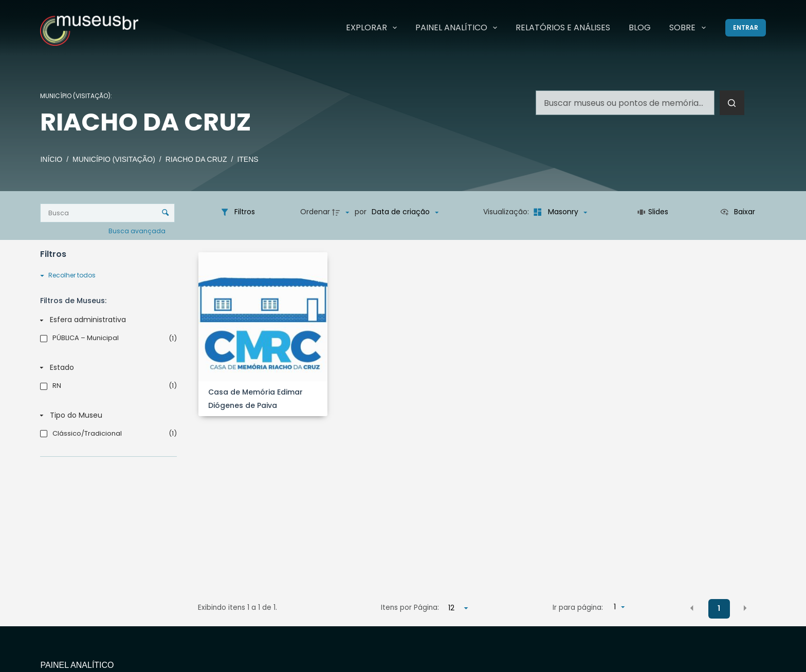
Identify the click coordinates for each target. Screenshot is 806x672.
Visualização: (507, 212)
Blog (640, 27)
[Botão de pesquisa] (732, 103)
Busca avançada (138, 230)
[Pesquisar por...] (625, 103)
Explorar (373, 28)
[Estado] (106, 368)
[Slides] (653, 212)
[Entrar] (746, 28)
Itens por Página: (410, 608)
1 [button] (719, 608)
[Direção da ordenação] (342, 212)
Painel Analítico (458, 28)
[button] (692, 608)
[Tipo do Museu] (106, 416)
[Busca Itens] (107, 213)
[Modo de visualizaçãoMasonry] (559, 212)
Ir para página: (578, 608)
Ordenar (315, 212)
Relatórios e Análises (563, 27)
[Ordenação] (405, 212)
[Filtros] (237, 212)
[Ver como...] (737, 212)
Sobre (689, 28)
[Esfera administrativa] (106, 320)
